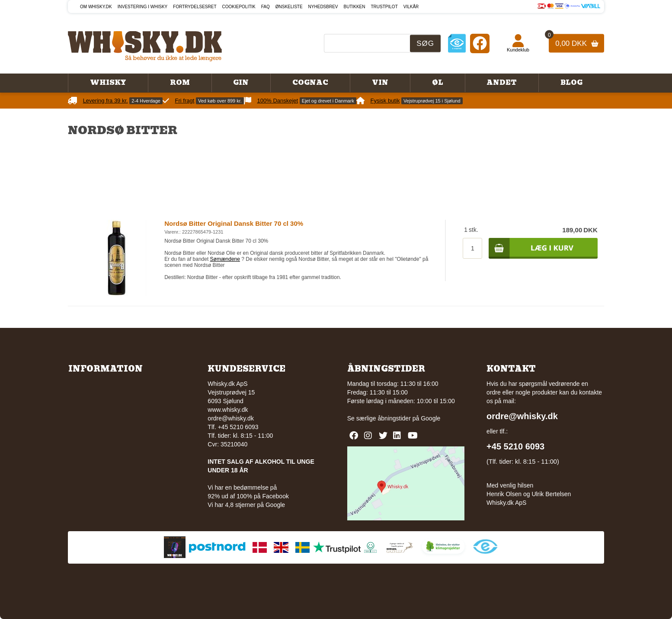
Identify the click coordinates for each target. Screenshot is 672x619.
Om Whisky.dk (96, 7)
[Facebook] (480, 43)
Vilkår (411, 7)
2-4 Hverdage (146, 101)
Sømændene (225, 259)
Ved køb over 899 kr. (220, 101)
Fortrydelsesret (195, 7)
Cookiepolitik (239, 7)
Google (430, 418)
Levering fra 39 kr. (106, 101)
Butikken (355, 7)
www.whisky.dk (228, 410)
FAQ (266, 7)
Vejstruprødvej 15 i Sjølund (432, 101)
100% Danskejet (278, 101)
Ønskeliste (289, 7)
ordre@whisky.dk (231, 418)
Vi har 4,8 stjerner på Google (246, 505)
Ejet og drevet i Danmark (328, 101)
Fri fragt (185, 101)
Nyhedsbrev (323, 7)
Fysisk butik (385, 101)
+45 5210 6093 (515, 446)
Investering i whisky (143, 7)
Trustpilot (384, 7)
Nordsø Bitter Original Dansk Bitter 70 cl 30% (234, 223)
